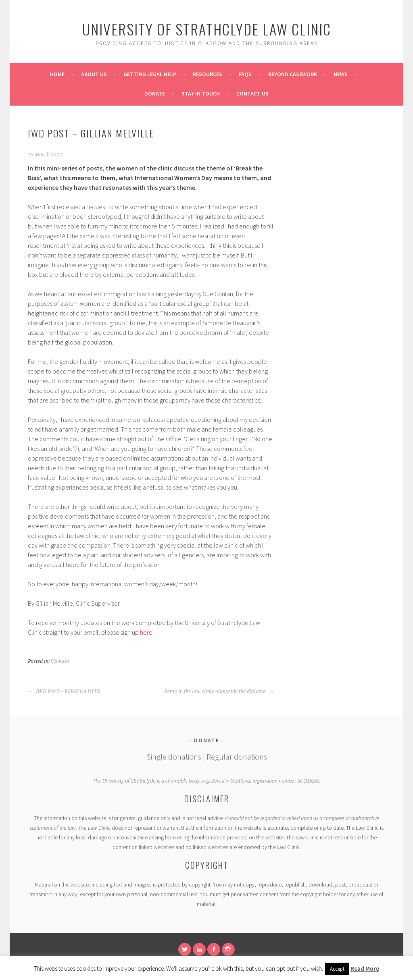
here (146, 632)
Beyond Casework (293, 74)
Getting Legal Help (150, 74)
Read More (365, 969)
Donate (155, 93)
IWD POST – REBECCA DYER (64, 691)
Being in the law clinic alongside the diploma (219, 691)
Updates (60, 661)
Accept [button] (337, 969)
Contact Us (252, 93)
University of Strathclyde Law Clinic (207, 29)
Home (57, 74)
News (341, 74)
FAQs (245, 74)
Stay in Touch (201, 93)
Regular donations (237, 757)
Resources (208, 74)
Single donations (174, 757)
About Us (94, 74)
